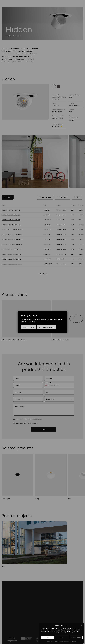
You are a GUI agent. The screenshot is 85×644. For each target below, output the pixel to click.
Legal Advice (73, 641)
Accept (47, 637)
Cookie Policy (50, 641)
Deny (62, 637)
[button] (82, 625)
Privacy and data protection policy (62, 641)
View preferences (76, 637)
